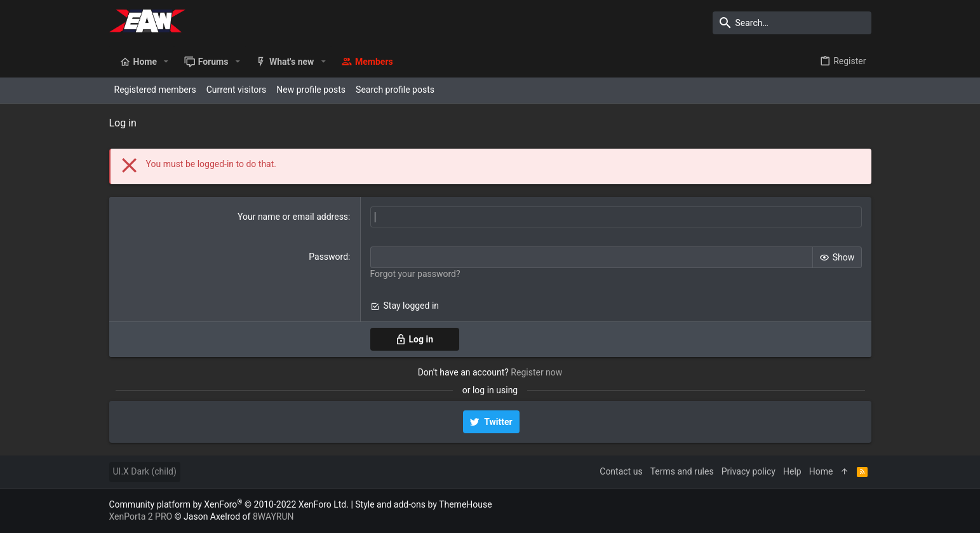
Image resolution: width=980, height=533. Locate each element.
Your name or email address (293, 217)
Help (792, 471)
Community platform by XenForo (229, 504)
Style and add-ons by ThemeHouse (423, 504)
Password (328, 257)
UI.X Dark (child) (145, 471)
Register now (536, 372)
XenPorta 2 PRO (141, 516)
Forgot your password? (415, 274)
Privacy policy (748, 471)
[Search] (792, 23)
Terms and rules (682, 471)
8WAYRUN (273, 516)
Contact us (621, 471)
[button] (166, 62)
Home (821, 471)
